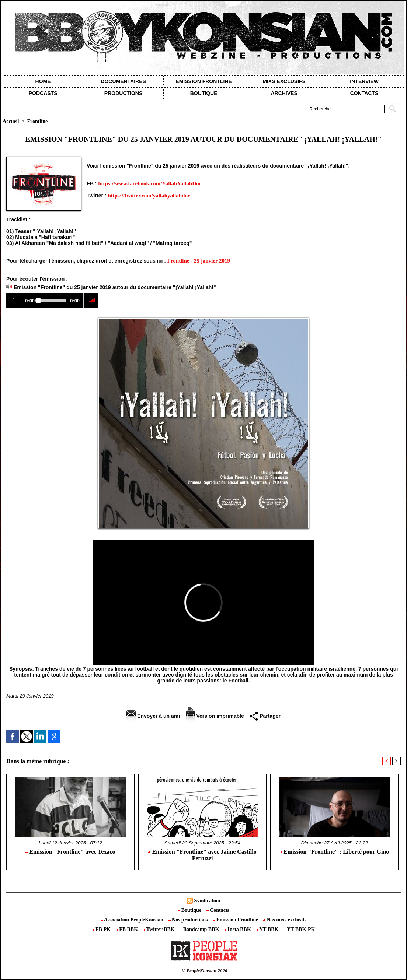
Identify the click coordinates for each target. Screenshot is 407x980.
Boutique (204, 93)
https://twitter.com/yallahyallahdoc (149, 196)
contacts (364, 93)
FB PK (102, 929)
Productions (123, 93)
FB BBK (128, 929)
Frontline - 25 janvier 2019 (199, 261)
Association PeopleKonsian (133, 920)
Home (43, 81)
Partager (265, 716)
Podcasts (43, 93)
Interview (364, 81)
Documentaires (123, 81)
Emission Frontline (204, 81)
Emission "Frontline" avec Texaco (70, 852)
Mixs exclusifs (284, 81)
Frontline (37, 121)
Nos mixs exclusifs (285, 920)
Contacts (218, 910)
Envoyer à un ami (153, 716)
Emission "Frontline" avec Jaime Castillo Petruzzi (202, 855)
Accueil (11, 121)
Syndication (207, 901)
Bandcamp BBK (200, 929)
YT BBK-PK (299, 929)
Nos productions (189, 920)
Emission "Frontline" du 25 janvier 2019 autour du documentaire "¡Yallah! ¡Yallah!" (115, 287)
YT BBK (268, 929)
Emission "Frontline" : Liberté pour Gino (334, 852)
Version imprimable (215, 716)
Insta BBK (238, 929)
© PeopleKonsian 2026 (204, 971)
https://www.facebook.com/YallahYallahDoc (150, 183)
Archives (284, 93)
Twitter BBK (160, 929)
